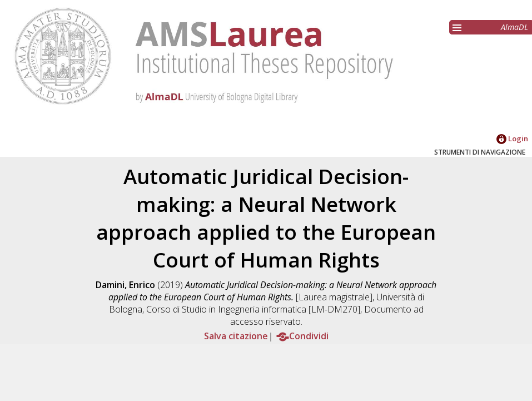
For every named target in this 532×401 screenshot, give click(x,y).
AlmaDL (514, 27)
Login (512, 138)
